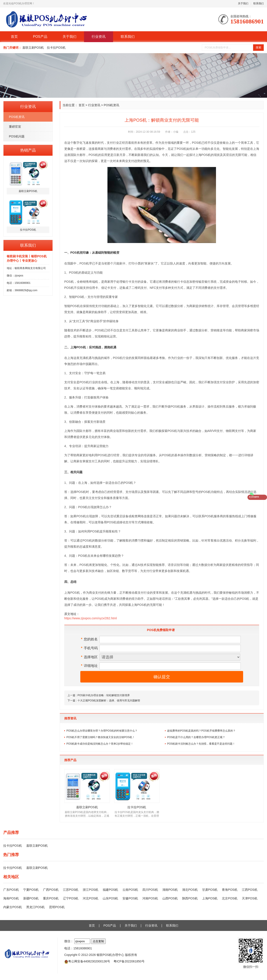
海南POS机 (11, 898)
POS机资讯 (17, 117)
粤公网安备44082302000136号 (89, 961)
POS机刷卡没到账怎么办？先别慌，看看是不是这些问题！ (201, 744)
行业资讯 (99, 37)
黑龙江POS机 (36, 907)
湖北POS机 (190, 890)
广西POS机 (51, 890)
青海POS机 (230, 890)
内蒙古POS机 (13, 907)
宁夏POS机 (31, 890)
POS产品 (40, 37)
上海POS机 (210, 898)
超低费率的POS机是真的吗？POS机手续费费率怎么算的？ (201, 731)
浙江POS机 (91, 890)
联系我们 (259, 3)
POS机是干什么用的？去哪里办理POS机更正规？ (196, 737)
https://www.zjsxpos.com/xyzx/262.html (91, 618)
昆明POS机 (57, 907)
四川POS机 (150, 890)
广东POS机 (11, 890)
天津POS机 (250, 898)
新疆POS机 (31, 898)
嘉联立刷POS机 (33, 48)
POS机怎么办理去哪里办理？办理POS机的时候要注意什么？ (102, 731)
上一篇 (99, 695)
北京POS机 (230, 898)
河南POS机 (150, 898)
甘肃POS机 (210, 890)
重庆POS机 (51, 898)
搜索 (259, 47)
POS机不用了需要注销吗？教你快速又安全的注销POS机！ (101, 737)
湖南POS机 (170, 890)
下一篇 (104, 701)
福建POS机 (110, 890)
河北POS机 (91, 898)
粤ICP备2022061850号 (129, 961)
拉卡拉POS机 (56, 48)
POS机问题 (17, 136)
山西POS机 (170, 898)
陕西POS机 (190, 898)
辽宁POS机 (71, 898)
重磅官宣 (15, 127)
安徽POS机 (130, 898)
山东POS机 (110, 898)
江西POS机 (250, 890)
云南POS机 (130, 890)
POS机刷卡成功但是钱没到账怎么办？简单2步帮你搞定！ (100, 744)
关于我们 (243, 3)
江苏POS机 (71, 890)
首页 (14, 37)
